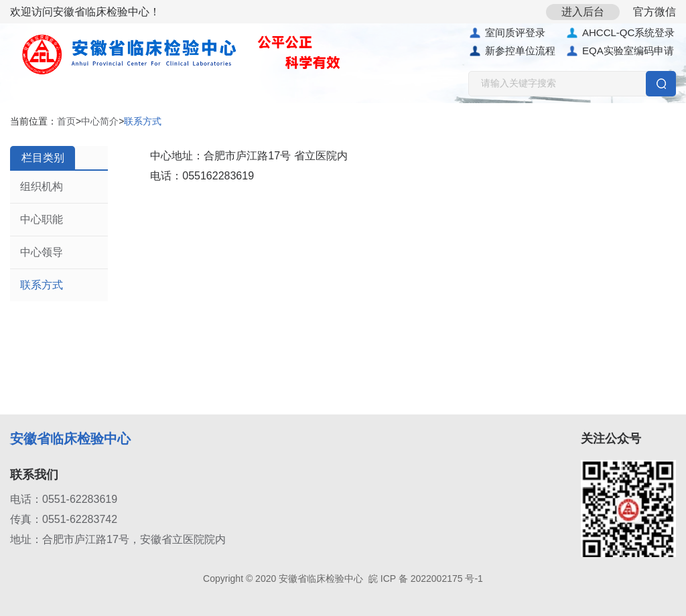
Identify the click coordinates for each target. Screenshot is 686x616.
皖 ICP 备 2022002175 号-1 (426, 579)
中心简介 (100, 121)
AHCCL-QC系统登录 (620, 33)
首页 (66, 121)
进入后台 (583, 12)
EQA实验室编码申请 (620, 51)
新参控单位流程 (512, 51)
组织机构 (42, 186)
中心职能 (42, 219)
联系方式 (42, 285)
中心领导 (42, 252)
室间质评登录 (507, 33)
